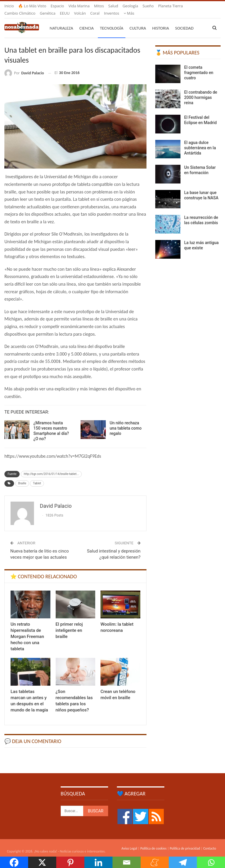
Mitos (99, 6)
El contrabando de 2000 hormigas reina (201, 90)
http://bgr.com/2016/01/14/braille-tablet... (51, 467)
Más (164, 6)
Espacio (57, 6)
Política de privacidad (185, 841)
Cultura (138, 21)
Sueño (148, 6)
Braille (22, 476)
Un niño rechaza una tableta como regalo (126, 421)
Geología (130, 6)
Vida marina (79, 6)
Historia (161, 21)
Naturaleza (62, 21)
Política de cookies (153, 841)
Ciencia (87, 21)
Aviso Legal (129, 841)
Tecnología (112, 21)
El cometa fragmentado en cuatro (199, 66)
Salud (113, 6)
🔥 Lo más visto (32, 6)
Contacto (210, 841)
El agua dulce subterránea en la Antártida (200, 141)
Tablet (37, 476)
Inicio (9, 6)
